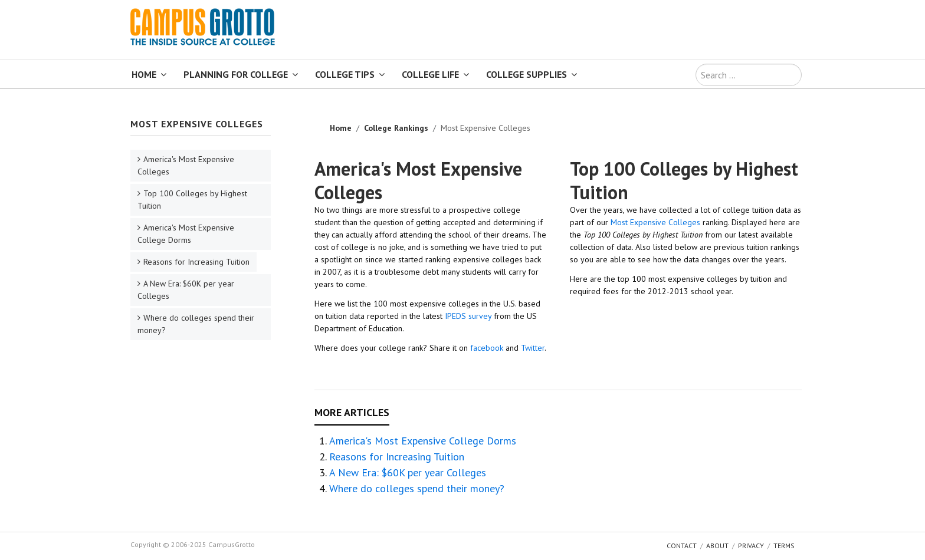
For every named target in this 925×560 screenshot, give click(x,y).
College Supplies (527, 74)
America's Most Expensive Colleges (418, 180)
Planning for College (236, 74)
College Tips (345, 74)
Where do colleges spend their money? (417, 488)
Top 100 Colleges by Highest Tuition (684, 180)
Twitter (533, 348)
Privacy (751, 546)
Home (144, 74)
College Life (430, 74)
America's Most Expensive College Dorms (423, 441)
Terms (784, 546)
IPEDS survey (468, 316)
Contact (682, 546)
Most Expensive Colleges (655, 222)
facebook (487, 348)
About (717, 546)
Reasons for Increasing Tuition (397, 457)
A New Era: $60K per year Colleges (408, 472)
